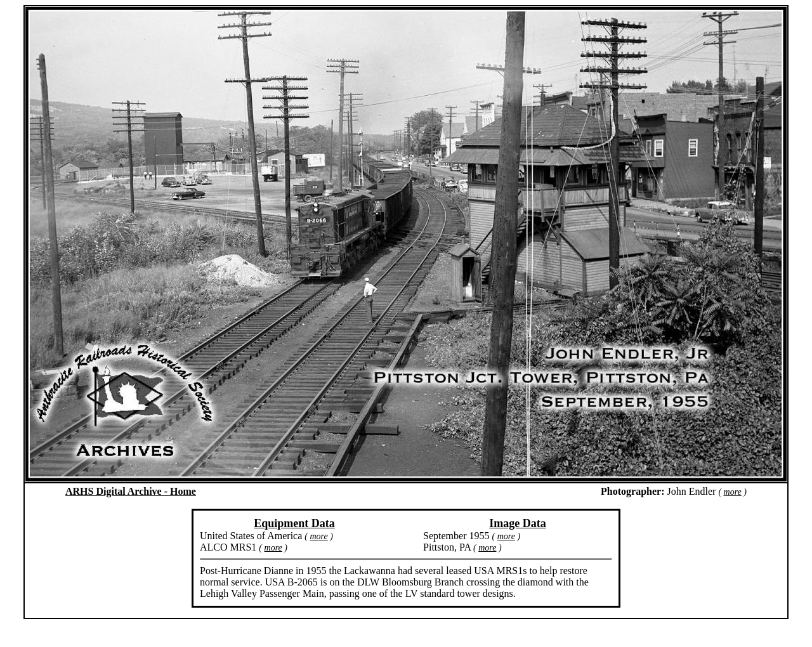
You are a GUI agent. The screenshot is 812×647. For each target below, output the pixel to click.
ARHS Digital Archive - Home (131, 491)
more (733, 492)
